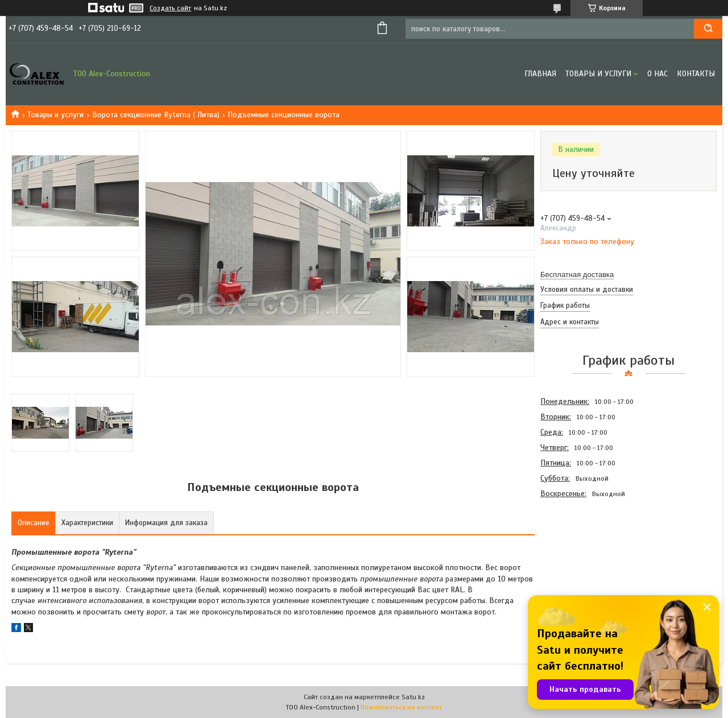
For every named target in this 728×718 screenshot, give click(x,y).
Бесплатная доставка (577, 275)
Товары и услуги (598, 74)
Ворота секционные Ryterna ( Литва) (156, 115)
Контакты (696, 74)
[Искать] (708, 29)
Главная (540, 74)
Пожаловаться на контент (401, 707)
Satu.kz (413, 697)
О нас (657, 74)
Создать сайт (170, 8)
